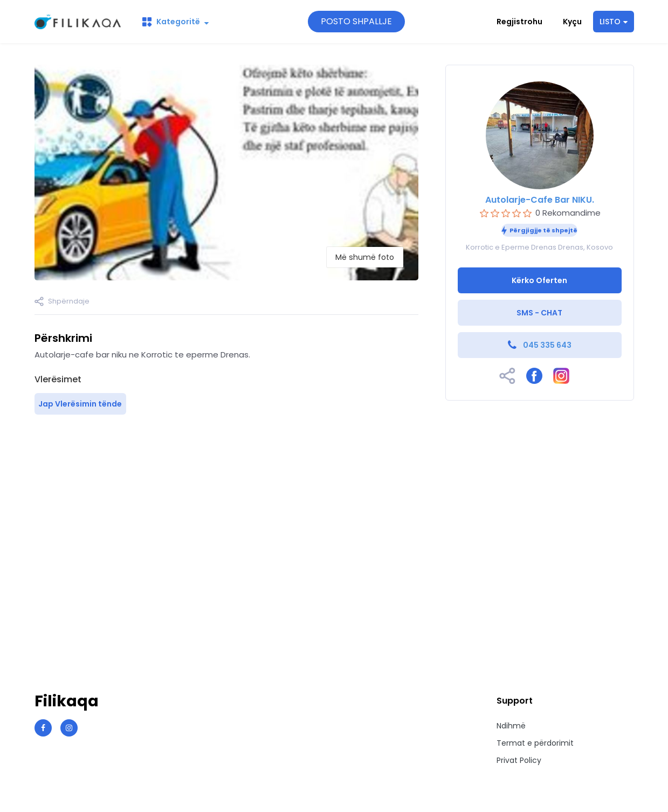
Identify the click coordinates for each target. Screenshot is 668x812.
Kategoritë (175, 22)
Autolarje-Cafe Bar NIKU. (540, 200)
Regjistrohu (519, 22)
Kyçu (572, 22)
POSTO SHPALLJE (356, 21)
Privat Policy (519, 760)
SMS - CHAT (539, 313)
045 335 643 (547, 345)
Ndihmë (511, 726)
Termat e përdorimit (535, 743)
